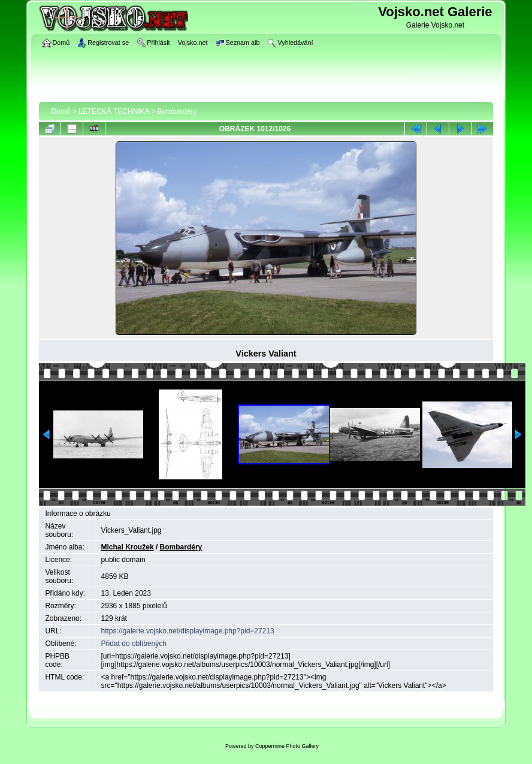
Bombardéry (177, 111)
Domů (61, 111)
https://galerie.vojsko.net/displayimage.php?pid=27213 (188, 631)
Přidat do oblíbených (134, 644)
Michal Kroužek (128, 547)
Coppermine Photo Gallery (287, 746)
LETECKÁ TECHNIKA (114, 111)
